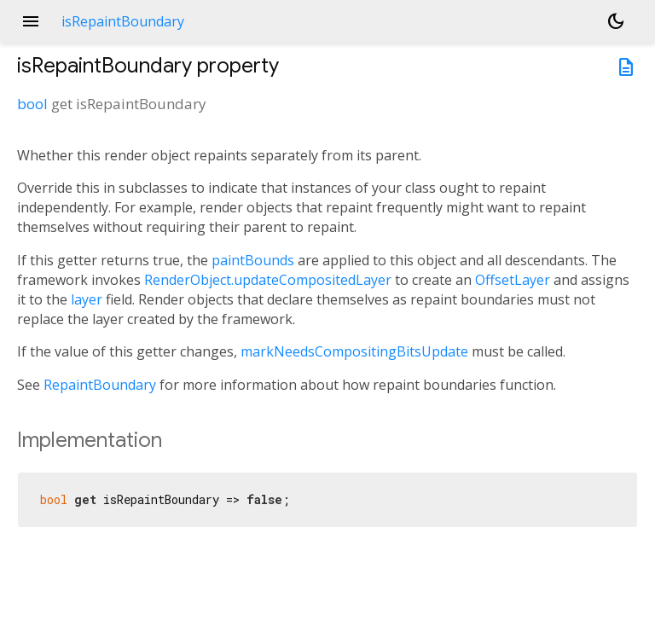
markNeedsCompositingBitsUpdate (354, 351)
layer (87, 299)
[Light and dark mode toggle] (616, 21)
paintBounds (253, 260)
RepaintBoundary (100, 385)
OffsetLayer (513, 280)
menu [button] (31, 21)
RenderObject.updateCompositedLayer (268, 280)
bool (32, 104)
